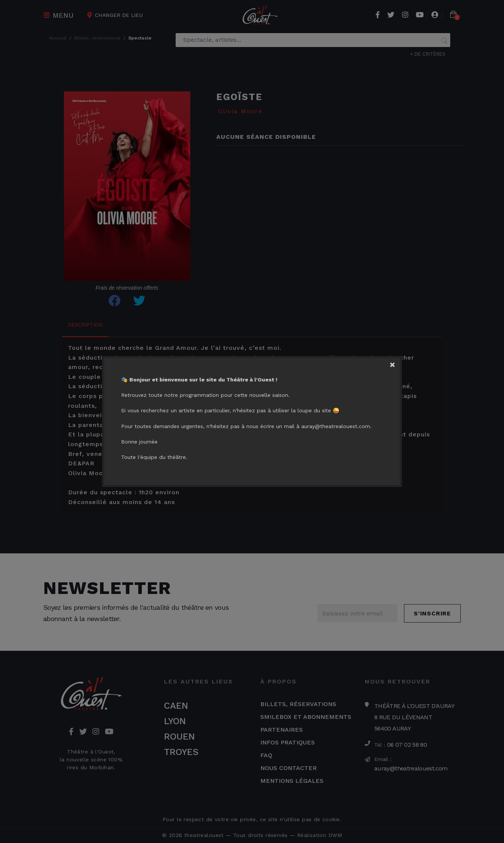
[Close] (397, 363)
